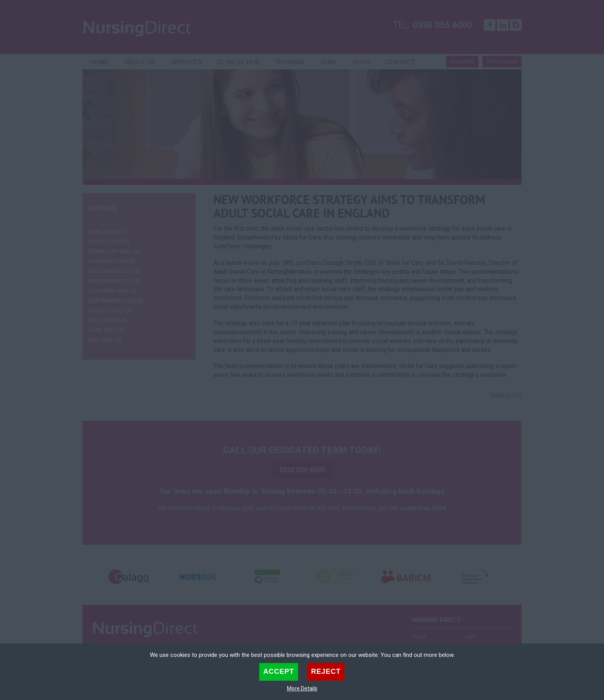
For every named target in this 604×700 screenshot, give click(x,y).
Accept (279, 672)
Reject (326, 672)
